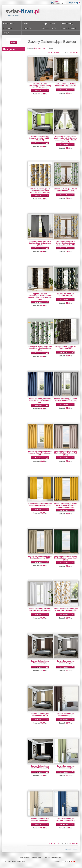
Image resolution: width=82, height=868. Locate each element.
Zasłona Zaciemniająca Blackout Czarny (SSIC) (40, 767)
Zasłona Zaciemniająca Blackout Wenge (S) (65, 714)
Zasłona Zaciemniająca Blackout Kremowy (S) (40, 819)
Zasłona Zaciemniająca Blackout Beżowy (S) (40, 714)
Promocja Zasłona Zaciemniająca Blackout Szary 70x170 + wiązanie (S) (40, 86)
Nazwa (45, 48)
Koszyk (56, 2)
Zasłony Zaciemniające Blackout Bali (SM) (65, 295)
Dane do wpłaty (67, 24)
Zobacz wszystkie (54, 52)
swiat (23, 11)
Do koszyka (39, 90)
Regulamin (27, 28)
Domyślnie (38, 48)
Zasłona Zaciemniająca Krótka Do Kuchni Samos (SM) (66, 190)
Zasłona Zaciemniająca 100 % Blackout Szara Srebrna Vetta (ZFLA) (40, 243)
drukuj (76, 849)
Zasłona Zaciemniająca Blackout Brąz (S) (40, 662)
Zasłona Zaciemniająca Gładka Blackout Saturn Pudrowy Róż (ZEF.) (66, 453)
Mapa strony (74, 3)
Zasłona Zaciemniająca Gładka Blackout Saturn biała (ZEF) (40, 609)
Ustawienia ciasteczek (31, 857)
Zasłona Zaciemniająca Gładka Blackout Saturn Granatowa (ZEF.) (40, 401)
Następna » (74, 52)
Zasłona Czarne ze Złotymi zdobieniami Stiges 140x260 (66, 85)
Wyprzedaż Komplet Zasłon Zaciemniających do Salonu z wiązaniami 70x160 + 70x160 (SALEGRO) (66, 139)
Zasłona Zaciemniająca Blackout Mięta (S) (65, 767)
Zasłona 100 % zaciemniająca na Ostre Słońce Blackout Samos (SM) (40, 348)
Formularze (7, 28)
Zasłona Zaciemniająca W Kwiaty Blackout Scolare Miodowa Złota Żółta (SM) (40, 191)
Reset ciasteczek (53, 857)
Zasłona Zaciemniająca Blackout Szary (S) (65, 662)
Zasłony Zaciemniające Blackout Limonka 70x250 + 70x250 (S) (40, 138)
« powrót (68, 849)
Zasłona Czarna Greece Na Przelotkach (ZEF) (66, 347)
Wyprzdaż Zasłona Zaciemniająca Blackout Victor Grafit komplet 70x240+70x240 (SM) (40, 296)
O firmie (26, 24)
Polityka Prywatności (69, 28)
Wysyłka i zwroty (48, 24)
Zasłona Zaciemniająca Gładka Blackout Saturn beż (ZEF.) (40, 557)
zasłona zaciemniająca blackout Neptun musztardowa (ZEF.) (40, 504)
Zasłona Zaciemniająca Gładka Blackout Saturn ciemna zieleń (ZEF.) (66, 558)
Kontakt (6, 33)
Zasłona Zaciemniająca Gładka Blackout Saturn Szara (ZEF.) (66, 400)
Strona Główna (9, 24)
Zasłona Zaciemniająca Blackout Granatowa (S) (66, 819)
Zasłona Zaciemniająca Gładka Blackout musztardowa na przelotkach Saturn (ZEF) (66, 505)
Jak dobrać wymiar (49, 28)
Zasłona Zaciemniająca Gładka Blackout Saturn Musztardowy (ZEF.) (40, 453)
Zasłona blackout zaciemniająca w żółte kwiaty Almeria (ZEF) (65, 609)
